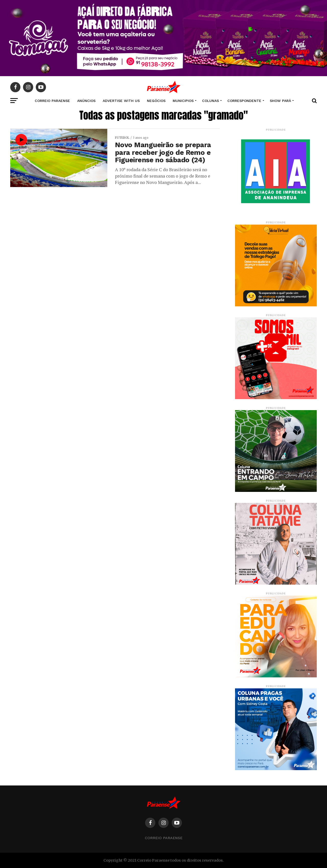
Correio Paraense (164, 838)
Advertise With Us (121, 101)
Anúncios (86, 101)
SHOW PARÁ (280, 101)
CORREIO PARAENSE (52, 101)
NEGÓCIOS (156, 101)
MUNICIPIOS (183, 101)
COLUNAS (211, 101)
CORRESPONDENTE (244, 101)
